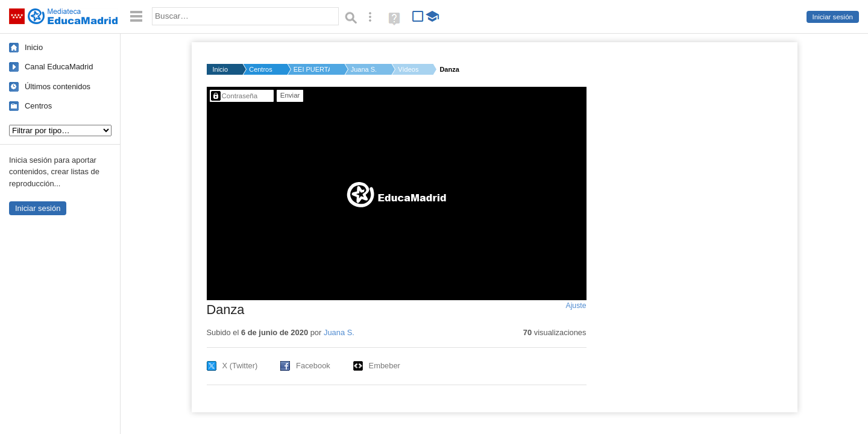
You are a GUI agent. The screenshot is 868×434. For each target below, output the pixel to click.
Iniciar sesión (833, 17)
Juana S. (364, 69)
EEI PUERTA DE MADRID (312, 69)
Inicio (34, 47)
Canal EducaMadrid (59, 67)
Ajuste (576, 306)
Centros (38, 106)
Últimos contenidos (58, 86)
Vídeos (408, 69)
